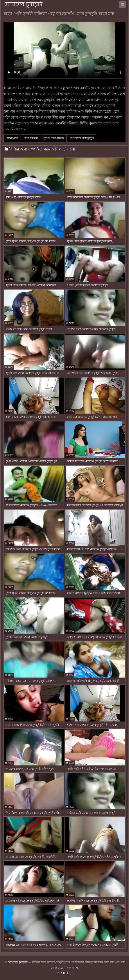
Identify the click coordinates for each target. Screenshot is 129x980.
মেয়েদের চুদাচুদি (23, 4)
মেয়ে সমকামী (30, 138)
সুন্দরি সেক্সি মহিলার (54, 138)
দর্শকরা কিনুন (65, 973)
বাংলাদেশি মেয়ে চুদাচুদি (82, 138)
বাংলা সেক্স (12, 138)
